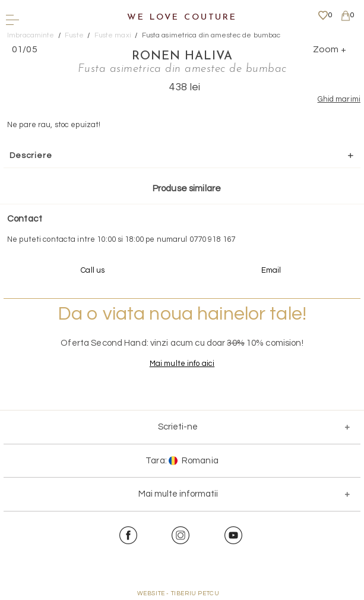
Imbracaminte (31, 35)
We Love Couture (182, 18)
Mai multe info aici (182, 364)
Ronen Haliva (182, 56)
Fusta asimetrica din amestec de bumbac (211, 35)
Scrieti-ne (178, 427)
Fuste (74, 35)
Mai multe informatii (178, 494)
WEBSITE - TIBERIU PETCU (178, 593)
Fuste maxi (113, 35)
